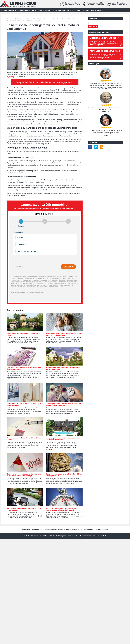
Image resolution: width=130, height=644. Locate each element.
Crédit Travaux (89, 10)
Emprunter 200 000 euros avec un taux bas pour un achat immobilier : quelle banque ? (24, 475)
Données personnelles (87, 536)
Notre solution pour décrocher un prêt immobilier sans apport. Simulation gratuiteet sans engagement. (104, 43)
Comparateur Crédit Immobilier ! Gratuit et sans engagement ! (45, 82)
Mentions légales (73, 536)
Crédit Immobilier (8, 10)
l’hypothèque (11, 77)
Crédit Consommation (61, 10)
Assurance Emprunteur (26, 10)
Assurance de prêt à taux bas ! (105, 51)
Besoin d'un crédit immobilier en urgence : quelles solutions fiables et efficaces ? (62, 509)
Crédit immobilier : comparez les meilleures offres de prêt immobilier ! (56, 19)
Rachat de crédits (43, 10)
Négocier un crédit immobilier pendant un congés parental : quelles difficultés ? (64, 334)
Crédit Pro (101, 10)
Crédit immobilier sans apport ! (105, 38)
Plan (98, 536)
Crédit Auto (76, 10)
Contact (103, 536)
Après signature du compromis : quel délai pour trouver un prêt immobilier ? (64, 405)
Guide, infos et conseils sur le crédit (25, 19)
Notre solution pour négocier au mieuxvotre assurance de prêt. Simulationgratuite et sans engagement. (102, 56)
